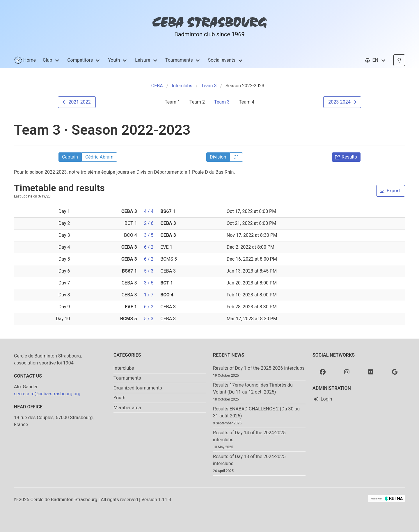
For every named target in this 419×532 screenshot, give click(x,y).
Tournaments (179, 60)
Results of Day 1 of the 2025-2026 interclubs (259, 368)
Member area (127, 408)
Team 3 (209, 86)
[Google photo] (395, 372)
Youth (114, 60)
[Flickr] (371, 372)
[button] (375, 60)
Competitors (80, 60)
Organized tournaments (138, 388)
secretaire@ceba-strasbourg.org (47, 394)
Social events (222, 60)
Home (25, 60)
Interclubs (182, 86)
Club (47, 60)
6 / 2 (149, 247)
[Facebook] (323, 372)
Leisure (143, 60)
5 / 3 (149, 271)
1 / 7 (149, 295)
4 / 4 (149, 211)
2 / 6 (149, 223)
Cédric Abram (99, 157)
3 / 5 (149, 235)
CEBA (157, 86)
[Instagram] (347, 372)
